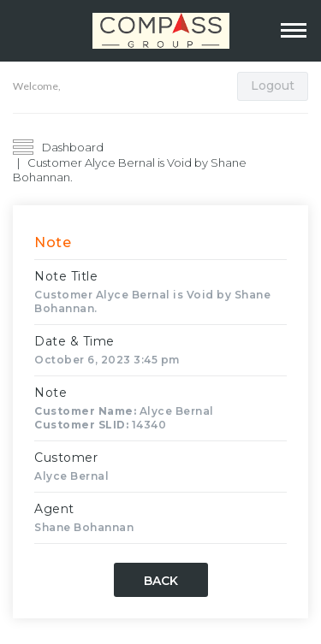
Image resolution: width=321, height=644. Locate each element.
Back (161, 581)
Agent (54, 509)
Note (51, 393)
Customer (66, 458)
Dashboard (73, 147)
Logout (273, 86)
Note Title (66, 276)
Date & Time (74, 341)
